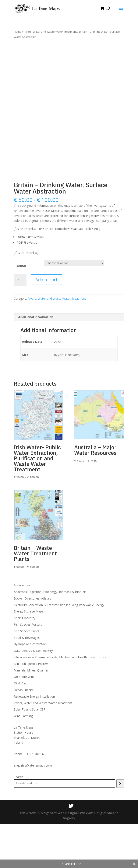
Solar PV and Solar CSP (30, 754)
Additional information (36, 361)
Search (18, 821)
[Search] (120, 828)
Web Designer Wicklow (75, 857)
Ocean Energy (23, 734)
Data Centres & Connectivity (33, 695)
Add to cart (46, 324)
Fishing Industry (24, 662)
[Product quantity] (20, 324)
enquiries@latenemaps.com (33, 810)
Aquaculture (22, 629)
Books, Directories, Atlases (32, 643)
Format (21, 310)
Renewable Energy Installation (34, 740)
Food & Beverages (27, 682)
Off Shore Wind (24, 721)
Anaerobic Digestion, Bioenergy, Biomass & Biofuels (50, 636)
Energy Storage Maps (29, 655)
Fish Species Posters (28, 669)
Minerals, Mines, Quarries (31, 714)
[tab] (69, 361)
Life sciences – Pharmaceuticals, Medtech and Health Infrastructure (60, 701)
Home (18, 32)
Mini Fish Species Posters (31, 708)
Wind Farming (23, 760)
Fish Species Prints (26, 675)
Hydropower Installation (30, 688)
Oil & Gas (20, 727)
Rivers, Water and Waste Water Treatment (50, 32)
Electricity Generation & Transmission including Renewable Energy (59, 649)
